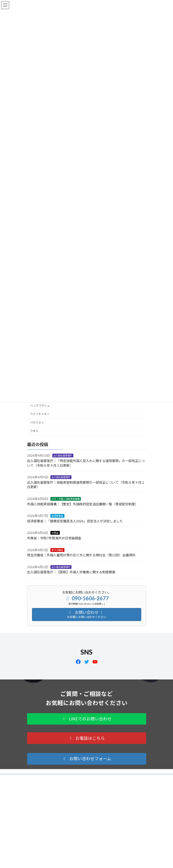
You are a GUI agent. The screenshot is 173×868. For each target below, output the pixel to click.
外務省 (55, 533)
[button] (87, 719)
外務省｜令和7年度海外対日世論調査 (54, 538)
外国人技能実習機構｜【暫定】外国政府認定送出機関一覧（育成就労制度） (83, 504)
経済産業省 (57, 516)
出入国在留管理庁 (63, 456)
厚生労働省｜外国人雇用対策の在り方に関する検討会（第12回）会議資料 (81, 555)
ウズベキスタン (40, 414)
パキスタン (37, 422)
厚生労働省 (57, 550)
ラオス (34, 431)
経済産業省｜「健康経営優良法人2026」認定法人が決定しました (75, 521)
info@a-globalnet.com (55, 842)
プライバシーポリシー (41, 778)
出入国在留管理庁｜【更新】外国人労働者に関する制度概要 (71, 572)
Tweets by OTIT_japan (40, 863)
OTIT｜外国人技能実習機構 (66, 499)
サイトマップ (35, 787)
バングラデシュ (40, 406)
